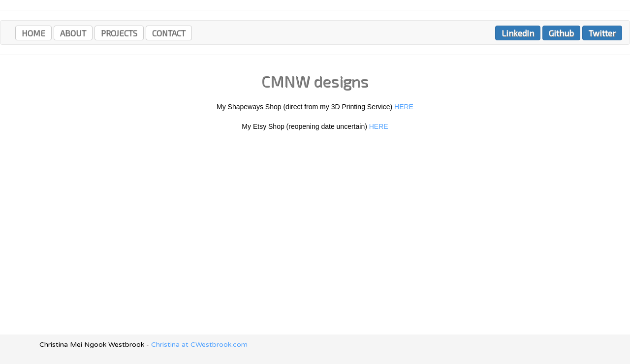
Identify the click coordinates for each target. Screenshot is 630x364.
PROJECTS (119, 33)
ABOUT (73, 33)
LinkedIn (518, 33)
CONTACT (169, 33)
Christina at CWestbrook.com (199, 345)
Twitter (602, 33)
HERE (404, 107)
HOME (33, 33)
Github (561, 33)
